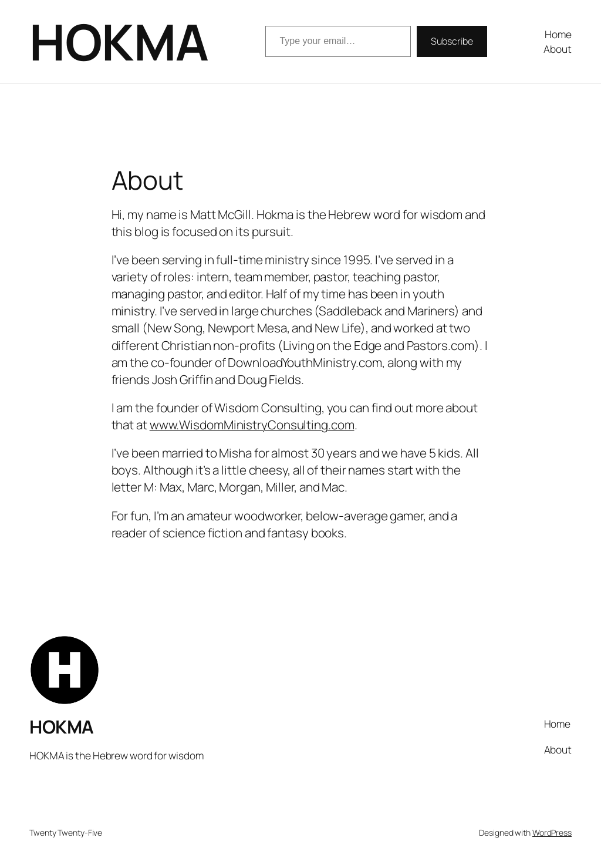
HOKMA (119, 41)
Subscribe (452, 41)
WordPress (552, 832)
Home (558, 34)
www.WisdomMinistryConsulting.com (252, 425)
